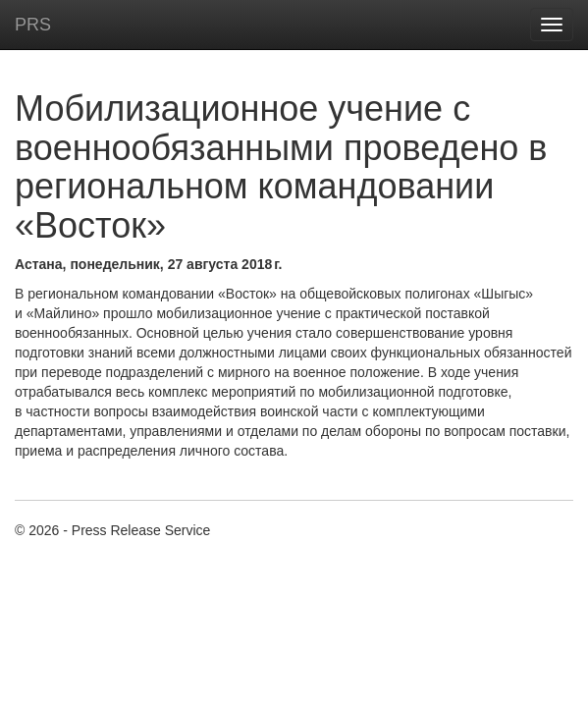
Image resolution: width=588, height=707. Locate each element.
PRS (33, 25)
